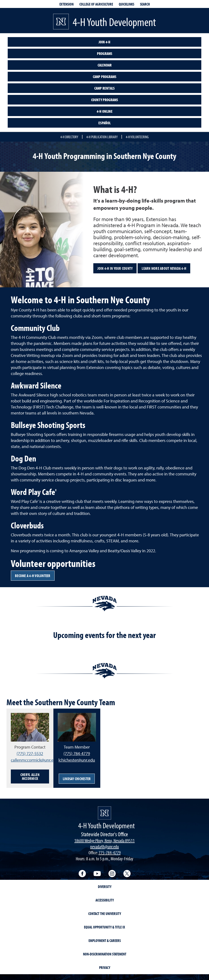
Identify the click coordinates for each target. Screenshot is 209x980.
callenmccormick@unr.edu (35, 760)
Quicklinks (127, 4)
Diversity (105, 887)
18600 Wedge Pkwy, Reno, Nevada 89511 (104, 840)
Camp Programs (105, 77)
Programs (105, 53)
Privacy (105, 967)
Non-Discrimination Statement (105, 954)
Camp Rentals (104, 88)
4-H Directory (69, 137)
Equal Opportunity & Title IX (104, 927)
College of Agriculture (96, 4)
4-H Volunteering (137, 137)
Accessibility (105, 900)
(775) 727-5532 (30, 753)
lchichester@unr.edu (77, 760)
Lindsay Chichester (77, 779)
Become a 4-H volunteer (33, 576)
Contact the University (105, 914)
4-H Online (105, 111)
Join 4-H (104, 42)
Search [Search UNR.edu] (145, 4)
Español (104, 123)
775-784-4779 (110, 852)
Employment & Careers (105, 941)
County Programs (105, 100)
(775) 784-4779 (77, 753)
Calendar (105, 65)
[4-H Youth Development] (104, 813)
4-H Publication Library (102, 137)
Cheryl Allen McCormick (30, 776)
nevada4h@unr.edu (104, 846)
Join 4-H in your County (115, 268)
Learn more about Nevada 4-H (164, 268)
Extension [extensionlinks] (66, 4)
